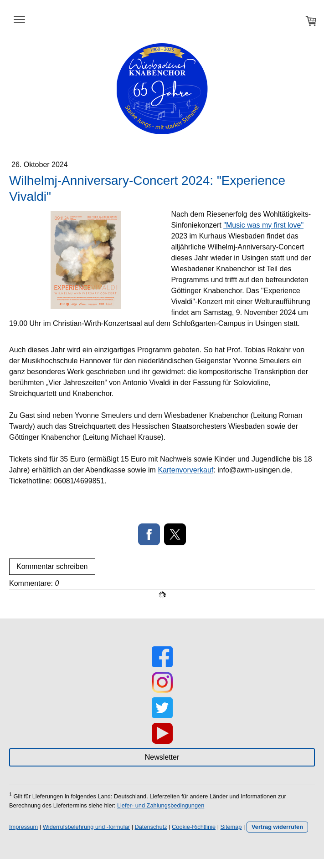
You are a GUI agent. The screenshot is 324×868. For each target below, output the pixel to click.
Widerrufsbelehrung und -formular (86, 827)
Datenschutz (151, 827)
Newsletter (162, 757)
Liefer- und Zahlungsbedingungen (161, 805)
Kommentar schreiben (52, 566)
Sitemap (231, 827)
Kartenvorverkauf (185, 470)
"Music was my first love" (263, 225)
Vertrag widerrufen (277, 827)
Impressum (23, 827)
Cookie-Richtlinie (194, 827)
